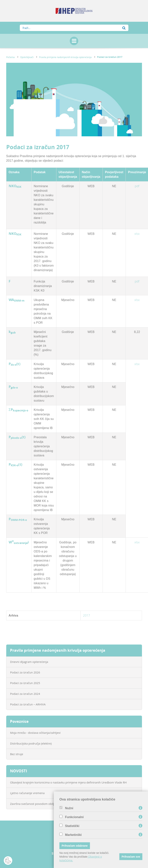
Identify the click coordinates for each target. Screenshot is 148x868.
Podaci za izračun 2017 (110, 57)
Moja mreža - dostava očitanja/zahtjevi (35, 733)
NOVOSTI (19, 771)
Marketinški (73, 835)
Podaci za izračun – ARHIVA (28, 704)
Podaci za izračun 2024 (25, 694)
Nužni (69, 808)
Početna (10, 57)
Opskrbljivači (27, 57)
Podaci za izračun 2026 (25, 672)
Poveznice (19, 721)
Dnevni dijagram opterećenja (29, 662)
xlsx (137, 234)
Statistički (72, 826)
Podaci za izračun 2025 (25, 683)
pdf (137, 186)
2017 (86, 615)
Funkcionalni (74, 817)
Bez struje (17, 754)
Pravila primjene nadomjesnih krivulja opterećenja (65, 57)
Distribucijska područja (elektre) (31, 743)
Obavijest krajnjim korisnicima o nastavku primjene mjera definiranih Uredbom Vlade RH (68, 782)
